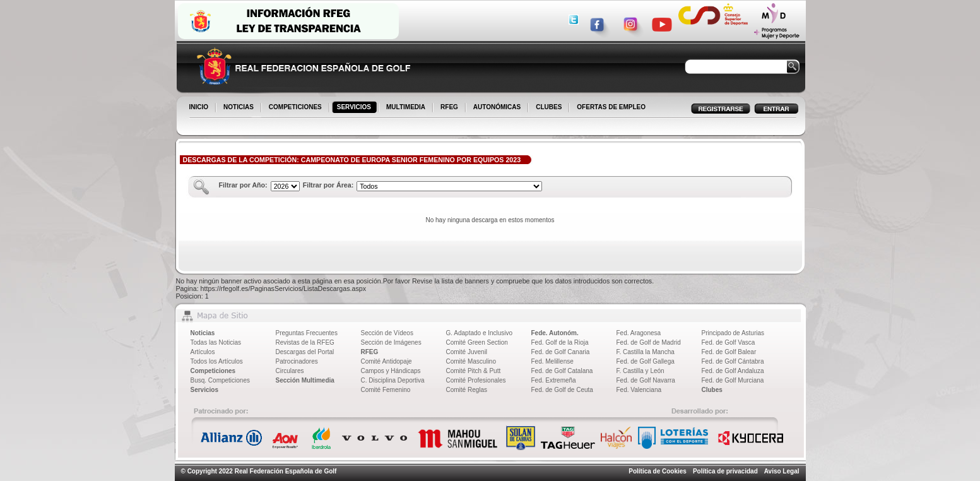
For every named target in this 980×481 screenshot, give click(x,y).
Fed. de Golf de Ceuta (562, 390)
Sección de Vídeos (387, 333)
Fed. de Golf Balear (729, 352)
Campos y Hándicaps (391, 371)
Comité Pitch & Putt (474, 371)
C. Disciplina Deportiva (393, 380)
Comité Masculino (471, 361)
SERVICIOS (355, 108)
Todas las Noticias (216, 342)
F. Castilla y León (641, 371)
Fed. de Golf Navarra (646, 380)
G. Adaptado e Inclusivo (480, 333)
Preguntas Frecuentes (307, 333)
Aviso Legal (782, 471)
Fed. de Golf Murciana (733, 380)
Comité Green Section (477, 342)
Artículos (203, 352)
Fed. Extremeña (554, 380)
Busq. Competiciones (221, 380)
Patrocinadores (297, 361)
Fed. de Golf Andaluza (733, 371)
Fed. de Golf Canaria (561, 352)
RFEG (450, 108)
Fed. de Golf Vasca (729, 342)
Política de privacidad (725, 471)
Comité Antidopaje (387, 361)
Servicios (204, 390)
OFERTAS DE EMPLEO (611, 107)
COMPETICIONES (296, 108)
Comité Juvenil (467, 352)
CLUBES (549, 107)
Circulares (290, 371)
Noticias (203, 333)
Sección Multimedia (305, 380)
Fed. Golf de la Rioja (560, 342)
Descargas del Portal (305, 352)
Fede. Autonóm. (555, 333)
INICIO (200, 108)
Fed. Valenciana (639, 390)
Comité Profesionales (476, 380)
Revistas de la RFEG (305, 342)
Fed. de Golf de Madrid (649, 342)
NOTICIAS (239, 108)
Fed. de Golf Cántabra (733, 361)
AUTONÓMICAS (497, 107)
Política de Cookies (658, 471)
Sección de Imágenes (391, 342)
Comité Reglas (467, 390)
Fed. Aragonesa (639, 333)
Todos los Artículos (217, 361)
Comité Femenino (386, 390)
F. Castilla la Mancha (646, 352)
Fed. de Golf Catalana (562, 371)
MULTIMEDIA (407, 108)
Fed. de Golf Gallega (646, 361)
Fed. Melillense (552, 361)
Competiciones (213, 371)
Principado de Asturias (733, 333)
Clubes (712, 390)
